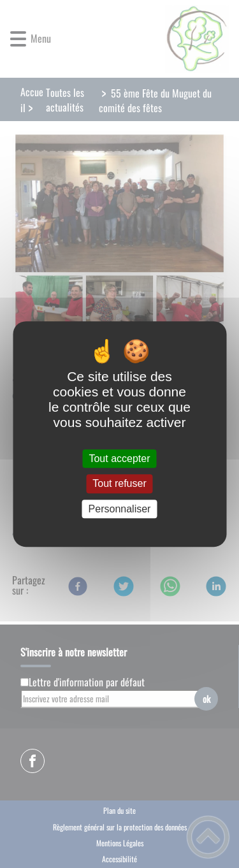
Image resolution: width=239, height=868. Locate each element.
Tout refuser (119, 484)
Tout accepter (119, 459)
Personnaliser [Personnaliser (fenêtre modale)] (120, 509)
